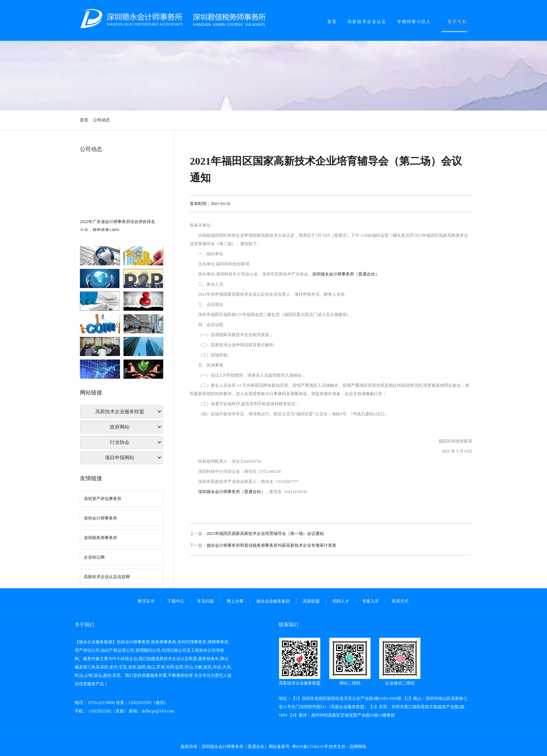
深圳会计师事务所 (100, 518)
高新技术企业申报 (160, 684)
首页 (332, 22)
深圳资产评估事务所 (103, 499)
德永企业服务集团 (273, 601)
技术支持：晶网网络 (347, 747)
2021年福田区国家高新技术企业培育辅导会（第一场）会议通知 (265, 534)
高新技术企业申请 (126, 684)
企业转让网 (94, 557)
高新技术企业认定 (367, 22)
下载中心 (176, 601)
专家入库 (370, 601)
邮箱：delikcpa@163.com (152, 711)
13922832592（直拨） (108, 711)
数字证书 (146, 601)
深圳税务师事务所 (100, 538)
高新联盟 (311, 601)
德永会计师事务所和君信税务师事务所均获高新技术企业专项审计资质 (271, 545)
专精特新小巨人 (414, 22)
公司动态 (102, 120)
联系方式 (400, 601)
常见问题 (205, 601)
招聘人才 (341, 601)
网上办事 (235, 601)
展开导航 (457, 22)
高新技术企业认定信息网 (107, 577)
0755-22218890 (101, 703)
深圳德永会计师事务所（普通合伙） (346, 274)
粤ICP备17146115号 (309, 747)
